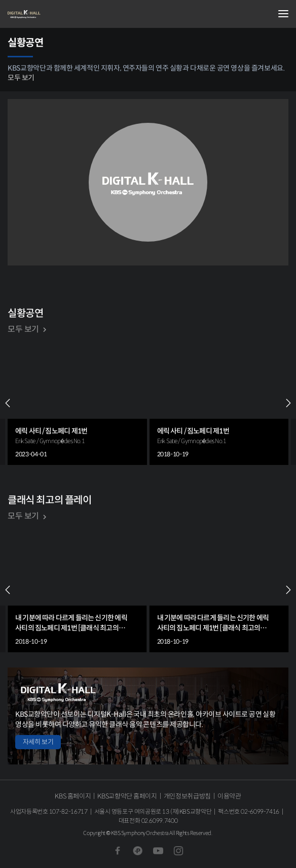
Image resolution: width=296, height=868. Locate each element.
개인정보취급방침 (187, 796)
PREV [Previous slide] (8, 403)
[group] (77, 403)
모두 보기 (21, 78)
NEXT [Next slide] (288, 403)
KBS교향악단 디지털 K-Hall (58, 14)
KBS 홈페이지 (73, 796)
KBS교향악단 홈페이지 (127, 796)
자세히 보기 (38, 742)
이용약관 (229, 796)
